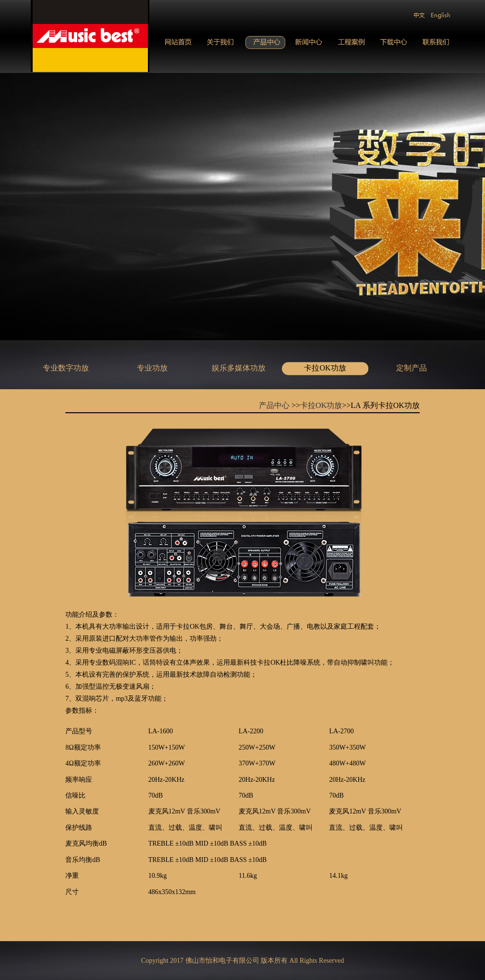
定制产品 (412, 368)
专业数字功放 (66, 368)
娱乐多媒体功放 (239, 368)
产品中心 (274, 405)
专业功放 (152, 368)
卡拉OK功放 (325, 368)
